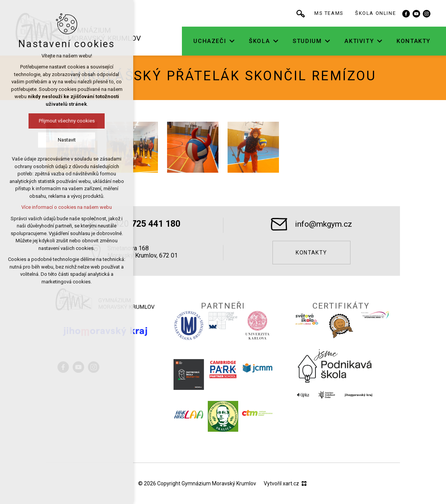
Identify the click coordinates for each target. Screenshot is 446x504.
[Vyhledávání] (327, 13)
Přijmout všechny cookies (45, 121)
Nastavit (45, 140)
